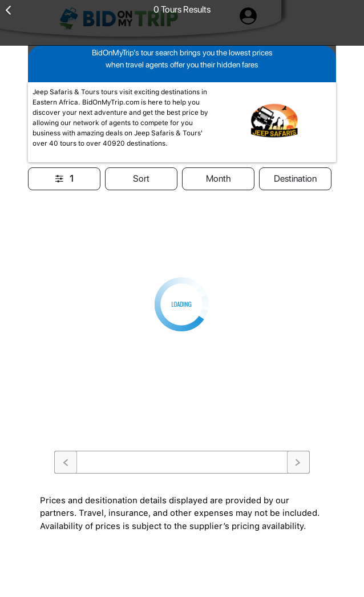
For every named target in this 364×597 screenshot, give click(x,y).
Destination (295, 179)
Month (219, 179)
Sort (141, 179)
